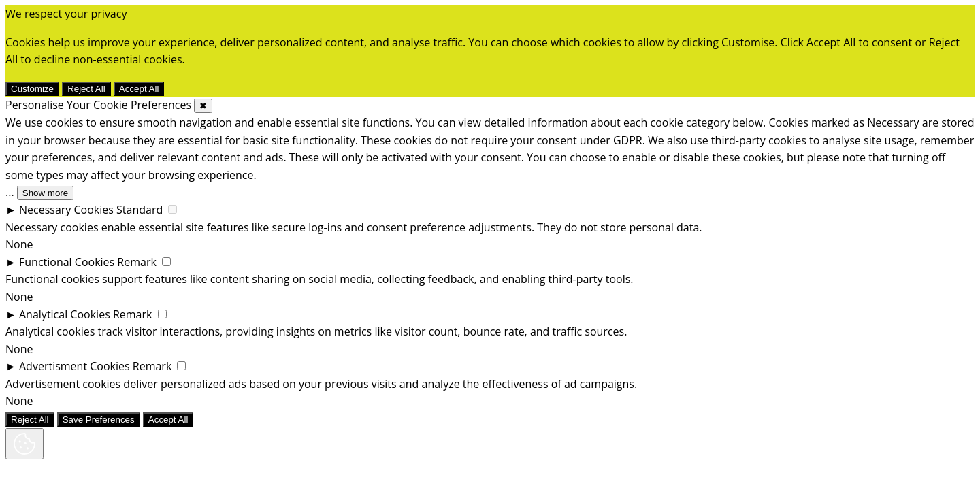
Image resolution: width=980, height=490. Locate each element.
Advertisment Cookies (75, 366)
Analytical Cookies (65, 314)
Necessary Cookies (66, 210)
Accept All (139, 89)
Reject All (86, 89)
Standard (140, 210)
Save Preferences (99, 420)
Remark (137, 262)
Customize (32, 89)
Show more (45, 193)
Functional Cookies (67, 262)
